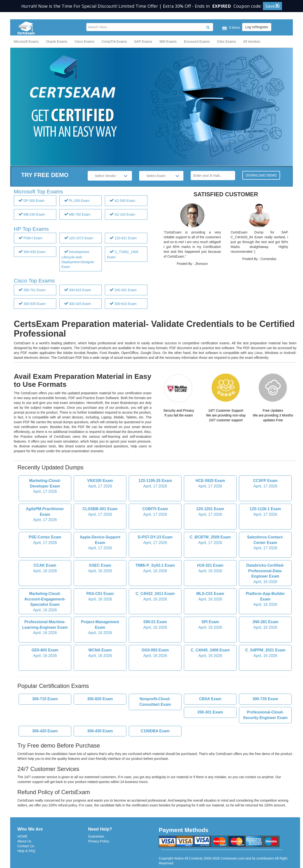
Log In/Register (257, 27)
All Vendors (252, 42)
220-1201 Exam (210, 512)
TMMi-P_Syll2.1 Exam (155, 569)
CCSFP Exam (265, 484)
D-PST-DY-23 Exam (155, 540)
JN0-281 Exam (265, 625)
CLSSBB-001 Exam (100, 512)
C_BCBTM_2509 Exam (210, 540)
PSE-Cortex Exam (45, 540)
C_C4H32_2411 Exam (155, 597)
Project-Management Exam (100, 628)
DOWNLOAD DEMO (261, 175)
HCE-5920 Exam (210, 484)
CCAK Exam (45, 569)
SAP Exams (143, 42)
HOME (22, 836)
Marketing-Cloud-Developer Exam (45, 487)
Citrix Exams (227, 42)
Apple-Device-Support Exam (100, 543)
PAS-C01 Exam (100, 597)
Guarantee (96, 836)
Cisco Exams (84, 42)
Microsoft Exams (26, 42)
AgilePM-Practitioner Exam (45, 515)
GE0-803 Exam (45, 653)
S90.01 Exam (155, 625)
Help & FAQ (26, 851)
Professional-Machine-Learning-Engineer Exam (45, 628)
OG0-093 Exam (155, 653)
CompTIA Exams (114, 42)
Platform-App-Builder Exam (265, 600)
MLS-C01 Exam (210, 597)
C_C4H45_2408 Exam (210, 653)
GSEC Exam (100, 569)
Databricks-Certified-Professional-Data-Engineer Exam (265, 574)
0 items (230, 28)
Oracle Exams (57, 42)
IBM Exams (168, 42)
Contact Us (26, 846)
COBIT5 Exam (155, 512)
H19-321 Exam (210, 569)
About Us (24, 841)
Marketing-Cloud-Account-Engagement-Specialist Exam (45, 602)
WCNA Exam (100, 653)
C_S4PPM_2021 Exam (265, 653)
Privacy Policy (99, 841)
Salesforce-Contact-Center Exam (265, 543)
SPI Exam (210, 625)
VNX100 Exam (100, 484)
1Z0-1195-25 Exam (155, 484)
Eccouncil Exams (197, 42)
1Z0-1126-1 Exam (265, 512)
